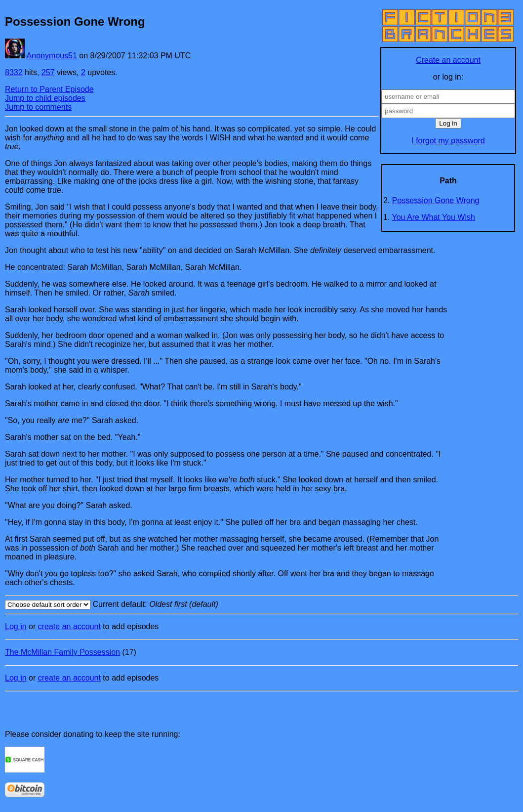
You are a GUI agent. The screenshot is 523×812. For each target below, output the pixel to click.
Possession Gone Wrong (436, 200)
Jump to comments (38, 107)
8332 (14, 72)
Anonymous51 (52, 56)
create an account (69, 626)
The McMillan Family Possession (62, 652)
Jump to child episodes (45, 98)
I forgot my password (448, 141)
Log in (16, 626)
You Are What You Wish (434, 217)
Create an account (448, 60)
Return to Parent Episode (49, 89)
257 (48, 72)
